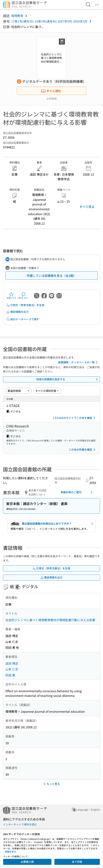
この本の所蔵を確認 (83, 450)
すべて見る (87, 207)
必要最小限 (27, 862)
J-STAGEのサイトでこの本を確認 (75, 418)
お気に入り (11, 296)
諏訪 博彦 (12, 663)
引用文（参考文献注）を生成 (25, 305)
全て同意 (77, 862)
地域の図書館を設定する (68, 379)
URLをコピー (23, 296)
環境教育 (17, 16)
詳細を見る (10, 852)
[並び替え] (19, 391)
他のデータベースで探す (23, 319)
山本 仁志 (12, 669)
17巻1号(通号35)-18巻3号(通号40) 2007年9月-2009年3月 (49, 21)
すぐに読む (51, 91)
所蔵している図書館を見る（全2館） (51, 276)
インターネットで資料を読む (20, 824)
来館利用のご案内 (77, 492)
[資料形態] (47, 391)
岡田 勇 (10, 675)
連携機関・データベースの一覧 (78, 362)
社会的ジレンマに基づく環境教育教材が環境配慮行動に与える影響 (50, 620)
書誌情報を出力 (17, 312)
